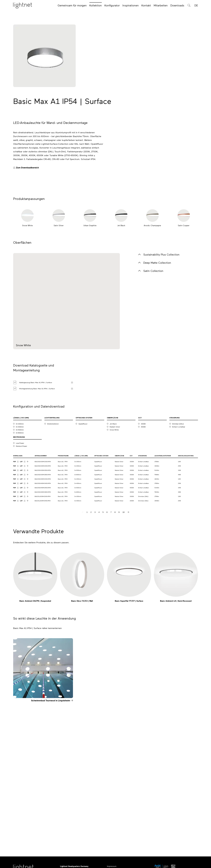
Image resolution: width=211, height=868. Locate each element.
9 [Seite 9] (119, 629)
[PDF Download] (16, 578)
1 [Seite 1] (87, 629)
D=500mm (20, 546)
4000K (143, 543)
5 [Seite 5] (103, 629)
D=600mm (20, 549)
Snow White (114, 546)
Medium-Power (21, 563)
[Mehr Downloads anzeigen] (28, 578)
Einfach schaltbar (179, 543)
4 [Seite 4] (99, 629)
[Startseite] (23, 6)
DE (196, 6)
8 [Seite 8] (115, 629)
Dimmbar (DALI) (178, 540)
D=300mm (20, 540)
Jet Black (113, 540)
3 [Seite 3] (95, 629)
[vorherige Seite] (83, 629)
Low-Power (20, 560)
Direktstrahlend (53, 540)
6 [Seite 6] (107, 629)
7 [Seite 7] (111, 629)
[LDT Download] (23, 578)
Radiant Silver (115, 543)
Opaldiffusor (83, 540)
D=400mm (20, 543)
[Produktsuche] (189, 6)
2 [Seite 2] (91, 629)
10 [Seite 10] (123, 629)
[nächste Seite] (128, 629)
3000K (143, 540)
